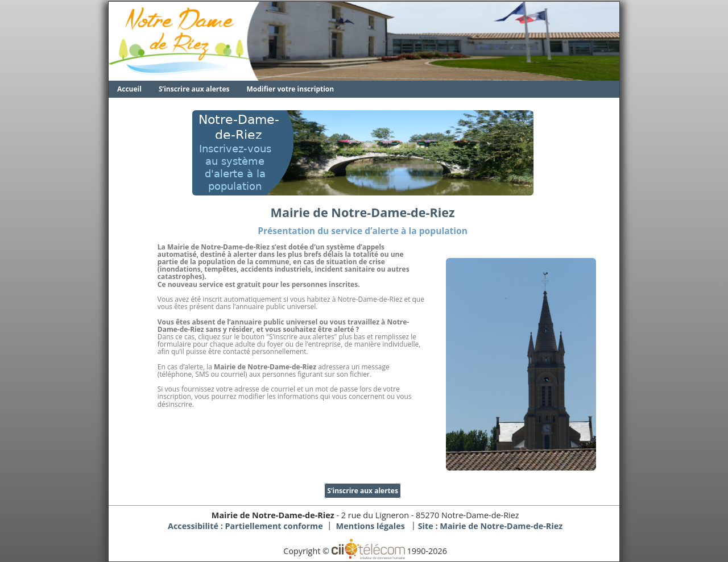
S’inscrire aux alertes (194, 89)
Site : (491, 526)
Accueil (129, 89)
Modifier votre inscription (291, 89)
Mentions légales (371, 526)
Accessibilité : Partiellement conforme (245, 526)
